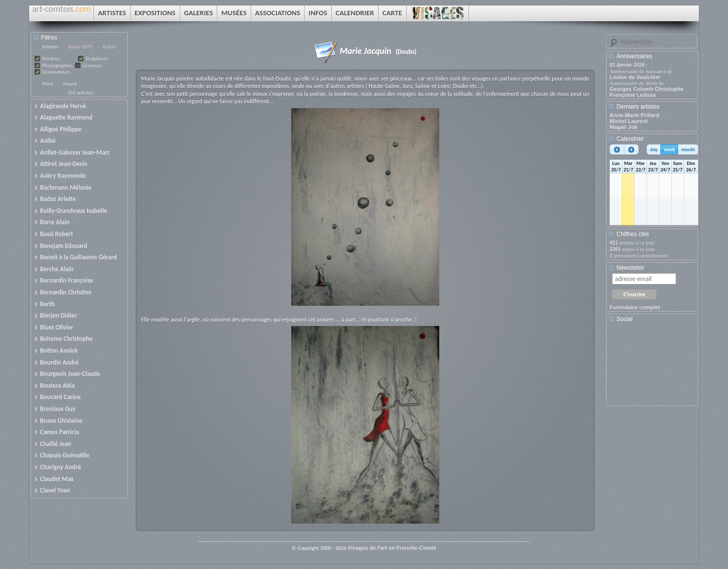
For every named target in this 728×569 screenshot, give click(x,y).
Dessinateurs (56, 72)
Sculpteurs (97, 59)
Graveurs (92, 65)
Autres (109, 47)
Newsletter (631, 268)
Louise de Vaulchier (635, 77)
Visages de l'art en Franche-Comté (392, 548)
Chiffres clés (633, 234)
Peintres (51, 59)
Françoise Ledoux (633, 95)
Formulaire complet (635, 307)
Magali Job (624, 127)
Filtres (49, 38)
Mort (48, 84)
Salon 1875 (80, 47)
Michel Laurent (629, 121)
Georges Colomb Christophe (647, 89)
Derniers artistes (638, 107)
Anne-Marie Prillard (634, 115)
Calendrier (630, 139)
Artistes (50, 47)
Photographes (57, 65)
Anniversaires (634, 56)
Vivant (70, 84)
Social (625, 319)
